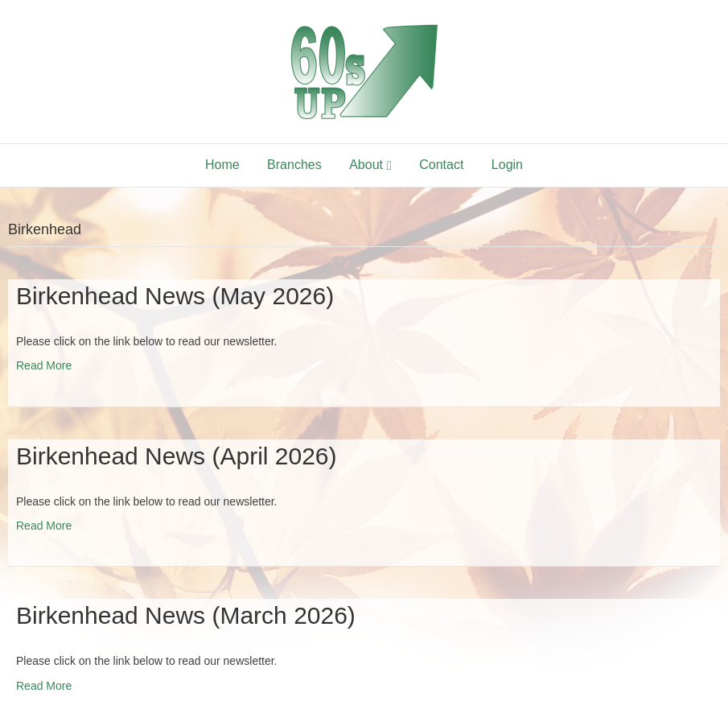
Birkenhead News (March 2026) (186, 615)
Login (507, 165)
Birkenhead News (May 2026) (175, 296)
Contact (441, 165)
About (366, 165)
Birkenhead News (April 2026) (177, 456)
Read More (44, 365)
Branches (294, 165)
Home (222, 165)
